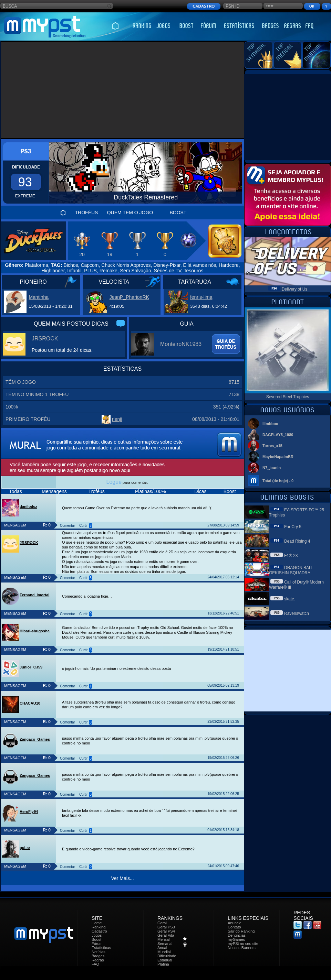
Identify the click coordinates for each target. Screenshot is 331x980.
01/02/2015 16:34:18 (223, 830)
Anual (162, 948)
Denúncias (237, 935)
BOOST (178, 213)
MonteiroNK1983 (181, 344)
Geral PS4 (166, 931)
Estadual (165, 960)
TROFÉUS (87, 213)
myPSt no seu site (243, 944)
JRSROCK (45, 339)
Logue (114, 482)
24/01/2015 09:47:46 (223, 866)
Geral (162, 923)
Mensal (163, 939)
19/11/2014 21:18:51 (223, 649)
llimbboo (270, 424)
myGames (236, 939)
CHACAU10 (30, 703)
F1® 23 (291, 556)
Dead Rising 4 (297, 541)
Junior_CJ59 (31, 667)
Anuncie (235, 923)
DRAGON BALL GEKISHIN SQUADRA (291, 570)
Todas (16, 491)
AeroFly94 (29, 812)
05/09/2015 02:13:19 (223, 685)
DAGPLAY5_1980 (278, 435)
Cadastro (99, 931)
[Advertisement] (122, 90)
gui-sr (25, 848)
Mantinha (39, 297)
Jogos (97, 935)
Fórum (97, 944)
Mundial (164, 952)
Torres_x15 (272, 446)
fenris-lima (201, 297)
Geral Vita (166, 935)
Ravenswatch (297, 613)
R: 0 (47, 525)
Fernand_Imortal (34, 595)
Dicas (200, 491)
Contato (234, 927)
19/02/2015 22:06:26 (223, 758)
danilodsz (28, 507)
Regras (98, 960)
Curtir (83, 526)
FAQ (95, 964)
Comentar (68, 526)
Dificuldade (167, 956)
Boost (230, 491)
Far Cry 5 (293, 527)
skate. (290, 599)
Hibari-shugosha (35, 631)
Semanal (165, 944)
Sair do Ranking (241, 931)
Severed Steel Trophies (288, 397)
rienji (117, 419)
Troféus (97, 491)
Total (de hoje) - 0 (278, 481)
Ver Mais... (122, 878)
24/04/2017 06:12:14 (223, 577)
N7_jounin (272, 468)
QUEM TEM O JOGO (130, 213)
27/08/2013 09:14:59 (223, 525)
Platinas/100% (151, 491)
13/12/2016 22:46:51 (223, 613)
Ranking (99, 927)
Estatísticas (101, 948)
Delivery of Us (295, 289)
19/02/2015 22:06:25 (223, 794)
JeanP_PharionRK (129, 297)
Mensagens (54, 491)
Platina (163, 964)
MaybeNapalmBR (278, 457)
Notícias (99, 952)
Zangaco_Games (35, 739)
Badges (98, 956)
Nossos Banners (242, 948)
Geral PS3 (166, 927)
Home (97, 923)
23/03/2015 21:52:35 (223, 722)
